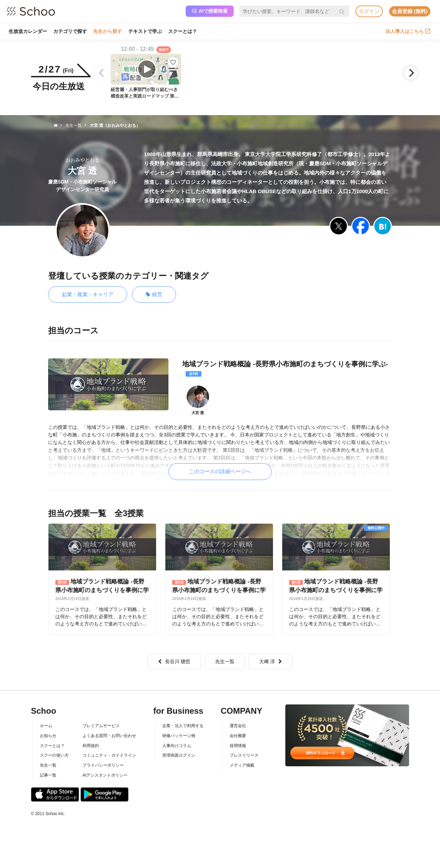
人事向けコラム (177, 746)
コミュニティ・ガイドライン (109, 755)
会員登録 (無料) (410, 11)
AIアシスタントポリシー (105, 775)
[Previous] (102, 73)
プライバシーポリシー (103, 765)
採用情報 (238, 746)
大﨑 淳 (271, 661)
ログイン (369, 11)
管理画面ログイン (179, 755)
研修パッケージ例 (179, 736)
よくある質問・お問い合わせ (109, 736)
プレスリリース (244, 755)
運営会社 (238, 726)
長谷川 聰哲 (174, 661)
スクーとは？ (183, 31)
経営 (154, 295)
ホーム (46, 726)
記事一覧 (48, 775)
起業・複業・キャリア (88, 294)
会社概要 (238, 736)
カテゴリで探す (70, 31)
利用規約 (91, 746)
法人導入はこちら (408, 31)
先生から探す (108, 31)
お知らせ (48, 736)
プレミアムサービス (101, 726)
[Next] (411, 73)
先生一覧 (225, 661)
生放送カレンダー (28, 31)
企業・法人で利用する (183, 726)
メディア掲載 (242, 765)
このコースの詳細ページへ (220, 471)
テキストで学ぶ (145, 31)
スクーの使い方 (54, 755)
